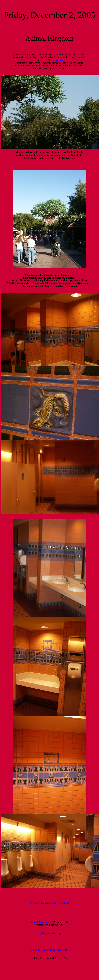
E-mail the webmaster (42, 922)
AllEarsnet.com (55, 60)
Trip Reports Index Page (50, 933)
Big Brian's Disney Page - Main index (50, 950)
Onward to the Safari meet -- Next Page (50, 903)
